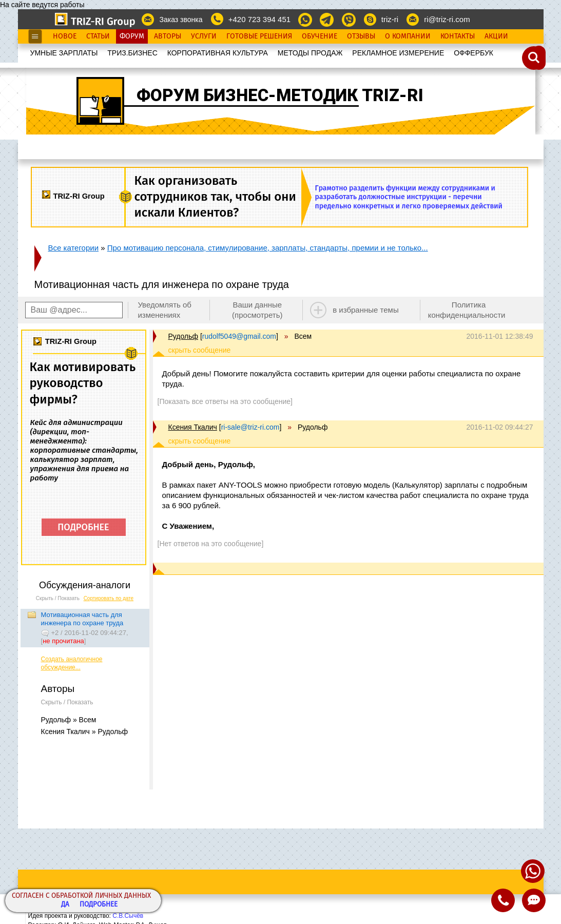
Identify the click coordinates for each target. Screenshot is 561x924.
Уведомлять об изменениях (165, 310)
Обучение (320, 36)
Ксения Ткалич (193, 427)
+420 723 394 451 (259, 19)
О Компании (408, 36)
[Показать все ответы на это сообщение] (225, 401)
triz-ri (390, 19)
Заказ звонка (181, 20)
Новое (65, 36)
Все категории (74, 248)
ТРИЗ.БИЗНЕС (132, 53)
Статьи (98, 36)
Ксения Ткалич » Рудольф (84, 731)
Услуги (204, 36)
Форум (132, 36)
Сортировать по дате (109, 598)
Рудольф (183, 336)
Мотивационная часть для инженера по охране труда (82, 619)
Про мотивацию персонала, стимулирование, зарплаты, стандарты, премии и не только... (268, 248)
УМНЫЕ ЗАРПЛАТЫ (64, 53)
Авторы (168, 36)
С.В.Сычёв (128, 916)
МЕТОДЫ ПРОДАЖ (310, 53)
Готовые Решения (259, 36)
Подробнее (99, 905)
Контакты (458, 36)
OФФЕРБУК (473, 53)
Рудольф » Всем (69, 720)
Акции (496, 36)
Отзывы (361, 36)
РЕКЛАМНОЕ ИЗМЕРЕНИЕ (398, 53)
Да (65, 905)
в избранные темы (366, 310)
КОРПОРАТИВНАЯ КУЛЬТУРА (218, 53)
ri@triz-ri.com (447, 19)
